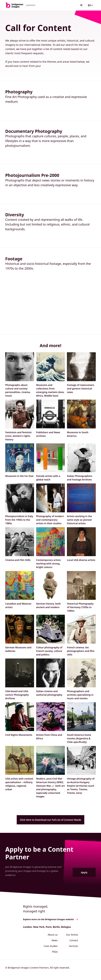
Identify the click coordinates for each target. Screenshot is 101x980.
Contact (74, 940)
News (55, 940)
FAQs (55, 952)
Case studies (51, 946)
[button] (81, 5)
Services (74, 946)
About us (53, 935)
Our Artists (72, 935)
